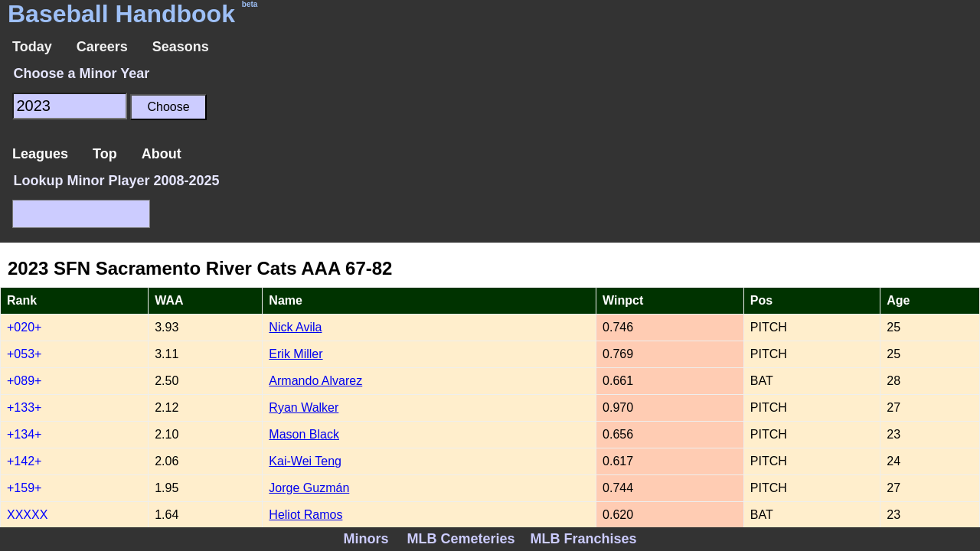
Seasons (181, 47)
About (162, 154)
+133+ (24, 408)
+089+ (24, 381)
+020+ (24, 327)
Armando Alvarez (315, 381)
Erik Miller (296, 354)
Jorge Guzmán (309, 488)
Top (105, 154)
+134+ (24, 434)
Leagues (40, 154)
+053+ (24, 354)
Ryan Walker (304, 408)
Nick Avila (295, 327)
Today (32, 47)
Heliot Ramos (305, 515)
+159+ (24, 488)
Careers (102, 47)
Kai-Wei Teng (305, 461)
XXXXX (27, 515)
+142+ (24, 461)
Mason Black (304, 434)
